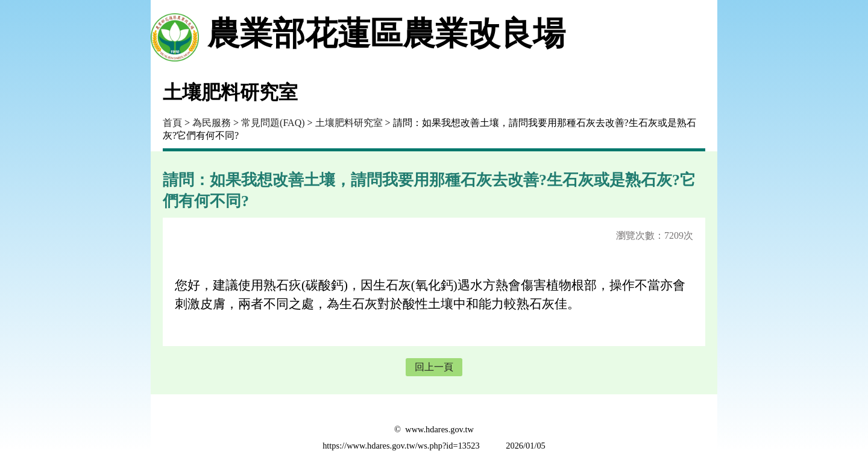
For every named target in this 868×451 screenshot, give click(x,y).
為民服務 (212, 123)
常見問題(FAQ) (273, 123)
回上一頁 (434, 367)
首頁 (172, 123)
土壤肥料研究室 (349, 123)
